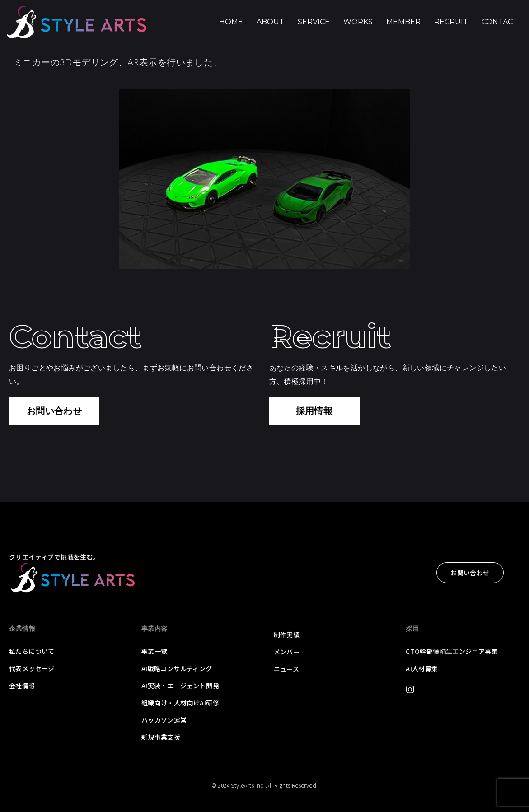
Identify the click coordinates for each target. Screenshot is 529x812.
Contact (500, 22)
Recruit (451, 22)
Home (231, 22)
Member (403, 22)
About (270, 22)
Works (358, 22)
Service (314, 22)
